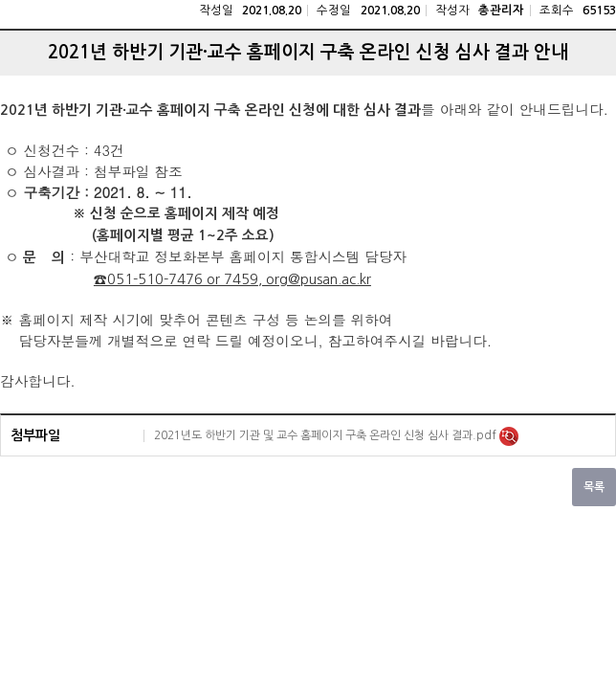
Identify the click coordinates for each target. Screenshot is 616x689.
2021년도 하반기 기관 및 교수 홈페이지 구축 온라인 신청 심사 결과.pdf (327, 435)
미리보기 (509, 436)
